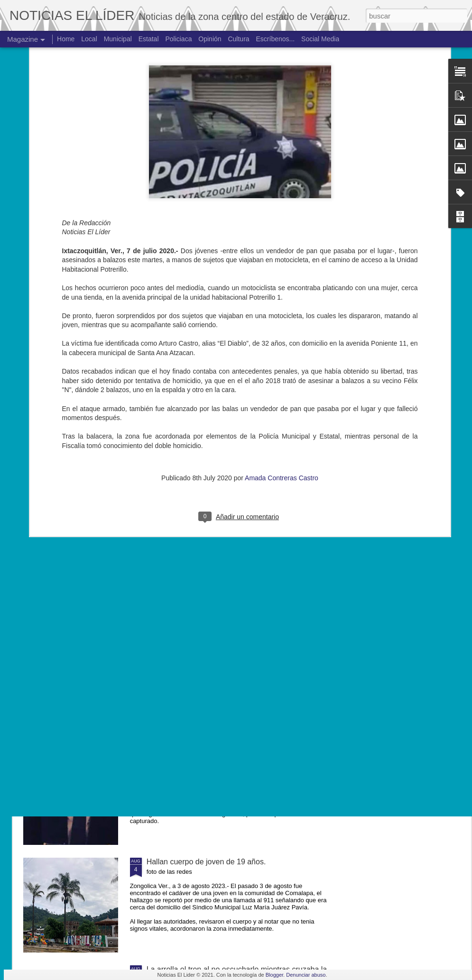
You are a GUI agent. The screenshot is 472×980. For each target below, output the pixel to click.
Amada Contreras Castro (282, 374)
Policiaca (178, 39)
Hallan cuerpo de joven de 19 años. (206, 862)
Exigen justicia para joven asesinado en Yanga (225, 754)
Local (89, 39)
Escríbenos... (276, 39)
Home (66, 39)
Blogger (274, 975)
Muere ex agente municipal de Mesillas (212, 646)
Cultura (238, 39)
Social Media (320, 39)
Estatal (149, 39)
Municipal (118, 39)
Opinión (210, 39)
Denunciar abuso (306, 975)
